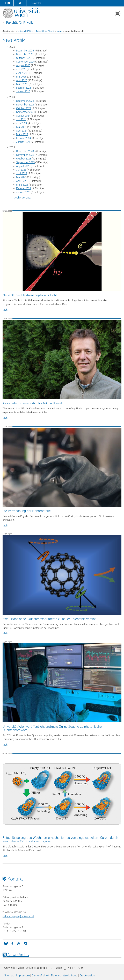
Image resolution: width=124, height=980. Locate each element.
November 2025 (25, 54)
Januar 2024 (23, 142)
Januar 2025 (23, 91)
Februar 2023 (24, 188)
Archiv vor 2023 (23, 198)
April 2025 (22, 80)
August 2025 (23, 65)
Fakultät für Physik (20, 23)
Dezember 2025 (25, 51)
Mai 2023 (21, 177)
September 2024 (25, 112)
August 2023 (23, 166)
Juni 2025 (22, 73)
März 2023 (22, 185)
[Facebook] (12, 943)
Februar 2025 (24, 88)
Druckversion (87, 975)
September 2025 (25, 62)
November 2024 (25, 105)
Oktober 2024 (24, 108)
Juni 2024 (22, 123)
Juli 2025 (21, 69)
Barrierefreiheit (40, 975)
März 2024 (22, 134)
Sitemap (9, 975)
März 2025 (22, 84)
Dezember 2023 (25, 151)
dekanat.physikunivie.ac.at (18, 916)
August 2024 (23, 116)
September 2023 (25, 162)
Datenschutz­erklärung (64, 975)
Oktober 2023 (24, 159)
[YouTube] (19, 943)
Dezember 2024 (25, 101)
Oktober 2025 (24, 58)
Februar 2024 (24, 138)
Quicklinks (35, 3)
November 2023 (25, 155)
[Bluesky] (6, 943)
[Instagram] (25, 943)
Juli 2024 (21, 119)
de (7, 3)
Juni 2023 (22, 173)
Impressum (23, 975)
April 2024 (22, 131)
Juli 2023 (21, 170)
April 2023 (22, 181)
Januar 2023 (23, 192)
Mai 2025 (21, 77)
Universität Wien (26, 31)
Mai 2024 (21, 127)
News (59, 31)
